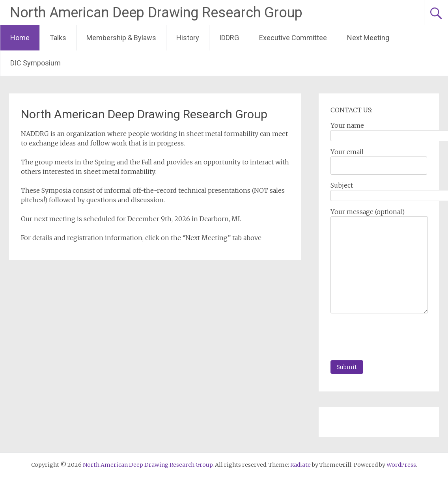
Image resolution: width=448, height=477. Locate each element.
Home (20, 38)
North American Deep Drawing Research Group (156, 13)
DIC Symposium (35, 63)
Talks (58, 38)
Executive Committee (293, 38)
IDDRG (229, 38)
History (188, 38)
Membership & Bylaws (121, 38)
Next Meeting (368, 38)
